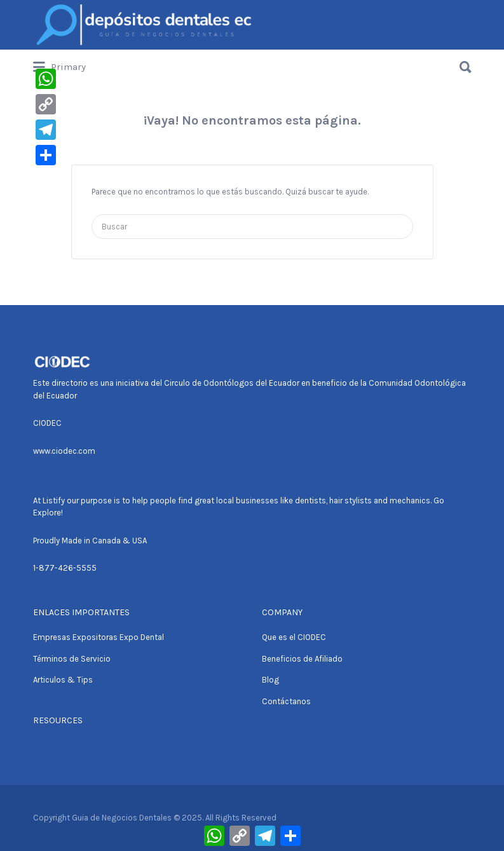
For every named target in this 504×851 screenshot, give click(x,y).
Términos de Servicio (72, 659)
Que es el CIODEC (294, 637)
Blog (270, 680)
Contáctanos (286, 701)
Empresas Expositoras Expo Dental (99, 637)
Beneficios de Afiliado (302, 659)
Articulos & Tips (63, 680)
